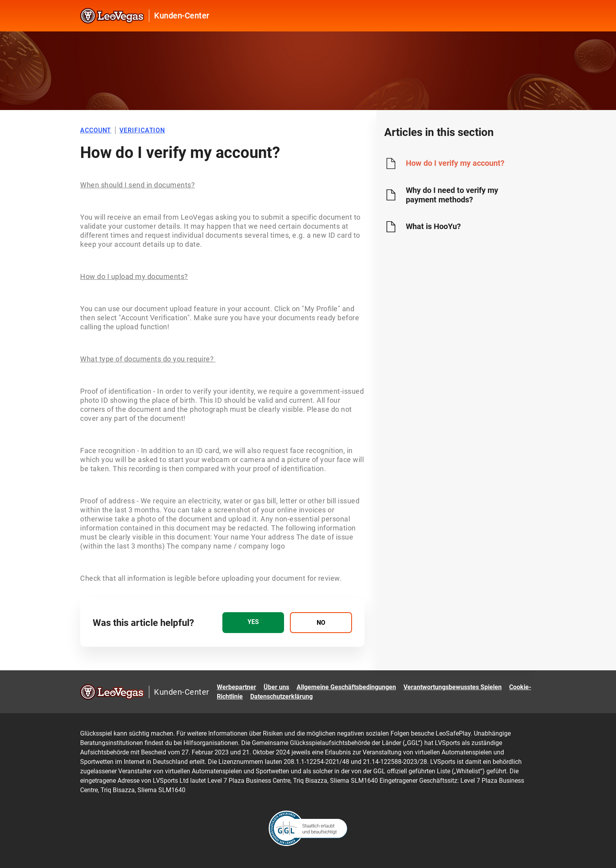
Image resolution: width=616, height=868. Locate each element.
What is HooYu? (433, 226)
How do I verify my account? (455, 163)
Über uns (276, 687)
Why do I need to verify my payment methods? (452, 195)
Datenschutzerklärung (281, 696)
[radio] (253, 623)
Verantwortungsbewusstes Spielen (453, 687)
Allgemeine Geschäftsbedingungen (346, 687)
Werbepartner (236, 687)
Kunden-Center (182, 16)
